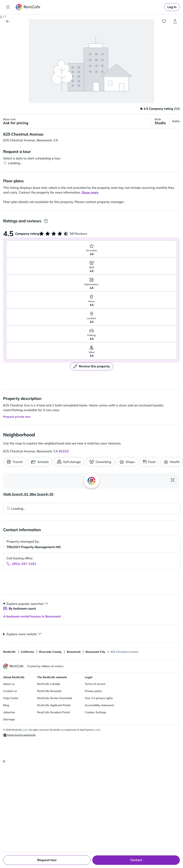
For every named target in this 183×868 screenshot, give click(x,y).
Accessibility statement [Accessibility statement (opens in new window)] (99, 705)
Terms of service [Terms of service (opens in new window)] (95, 684)
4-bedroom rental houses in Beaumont (32, 616)
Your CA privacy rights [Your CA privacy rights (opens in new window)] (99, 698)
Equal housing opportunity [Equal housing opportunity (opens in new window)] (19, 735)
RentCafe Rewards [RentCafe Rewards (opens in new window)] (49, 691)
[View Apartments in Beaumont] (8, 21)
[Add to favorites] (164, 21)
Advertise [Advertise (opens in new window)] (9, 712)
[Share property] (175, 21)
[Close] (4, 761)
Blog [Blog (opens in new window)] (6, 705)
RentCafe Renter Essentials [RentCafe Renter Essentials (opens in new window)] (55, 698)
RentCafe (9, 652)
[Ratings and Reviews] (46, 221)
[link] (172, 7)
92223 (64, 451)
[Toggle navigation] (8, 7)
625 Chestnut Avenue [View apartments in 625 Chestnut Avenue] (124, 652)
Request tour (47, 860)
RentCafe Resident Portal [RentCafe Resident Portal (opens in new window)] (53, 712)
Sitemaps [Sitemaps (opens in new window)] (9, 719)
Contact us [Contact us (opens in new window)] (10, 691)
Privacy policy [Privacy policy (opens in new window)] (93, 691)
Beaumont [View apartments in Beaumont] (74, 652)
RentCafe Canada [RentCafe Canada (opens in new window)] (49, 684)
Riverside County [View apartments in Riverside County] (50, 652)
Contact (136, 860)
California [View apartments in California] (27, 652)
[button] (91, 63)
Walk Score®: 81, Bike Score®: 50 (28, 494)
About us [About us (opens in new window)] (9, 684)
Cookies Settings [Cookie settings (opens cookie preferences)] (95, 712)
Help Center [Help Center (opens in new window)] (11, 698)
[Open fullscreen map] (173, 480)
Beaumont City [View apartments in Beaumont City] (95, 652)
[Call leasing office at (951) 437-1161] (21, 564)
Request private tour (17, 417)
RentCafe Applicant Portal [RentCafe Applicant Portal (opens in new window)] (54, 705)
